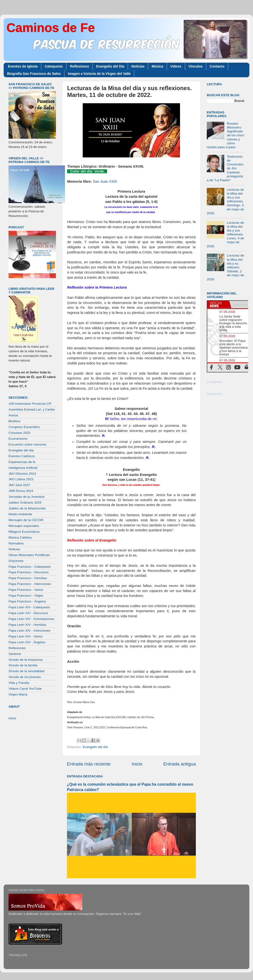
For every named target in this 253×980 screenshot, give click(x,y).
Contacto (217, 66)
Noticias (138, 66)
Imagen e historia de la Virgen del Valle (99, 74)
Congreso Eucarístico (24, 427)
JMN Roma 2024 (21, 491)
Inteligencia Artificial (23, 468)
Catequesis (54, 66)
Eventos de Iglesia (23, 66)
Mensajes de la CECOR (26, 520)
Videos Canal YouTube (25, 689)
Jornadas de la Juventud (26, 497)
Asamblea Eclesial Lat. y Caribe (32, 409)
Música (157, 66)
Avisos (13, 415)
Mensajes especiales (24, 526)
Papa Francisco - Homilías (28, 578)
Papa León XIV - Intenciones (29, 631)
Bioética (14, 421)
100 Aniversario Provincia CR (30, 404)
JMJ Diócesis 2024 (22, 474)
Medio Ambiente (20, 514)
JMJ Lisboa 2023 (21, 479)
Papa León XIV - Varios (26, 636)
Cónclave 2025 (19, 433)
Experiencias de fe (22, 462)
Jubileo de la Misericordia (27, 508)
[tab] (218, 304)
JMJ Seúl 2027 (19, 485)
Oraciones (16, 561)
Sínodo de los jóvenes (25, 677)
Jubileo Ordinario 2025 (25, 503)
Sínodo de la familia (23, 665)
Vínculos (196, 66)
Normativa (16, 543)
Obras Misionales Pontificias (29, 555)
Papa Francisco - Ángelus (27, 601)
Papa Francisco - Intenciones (30, 584)
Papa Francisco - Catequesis (30, 567)
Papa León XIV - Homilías (27, 625)
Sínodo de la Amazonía (26, 660)
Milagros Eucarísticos (24, 532)
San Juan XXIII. (105, 181)
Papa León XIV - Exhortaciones (31, 619)
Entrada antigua (180, 764)
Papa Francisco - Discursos (29, 572)
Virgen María (18, 694)
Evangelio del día (95, 747)
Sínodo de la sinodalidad (27, 671)
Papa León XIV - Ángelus (27, 642)
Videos (176, 66)
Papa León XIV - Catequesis (29, 607)
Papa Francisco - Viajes (26, 596)
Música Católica (20, 537)
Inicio (137, 764)
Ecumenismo (18, 439)
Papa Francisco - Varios (26, 590)
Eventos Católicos (22, 456)
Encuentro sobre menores (27, 444)
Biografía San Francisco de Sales (34, 74)
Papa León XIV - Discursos (28, 613)
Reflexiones (79, 66)
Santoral (15, 654)
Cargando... (215, 382)
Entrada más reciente (89, 764)
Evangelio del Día (110, 66)
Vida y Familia (19, 683)
